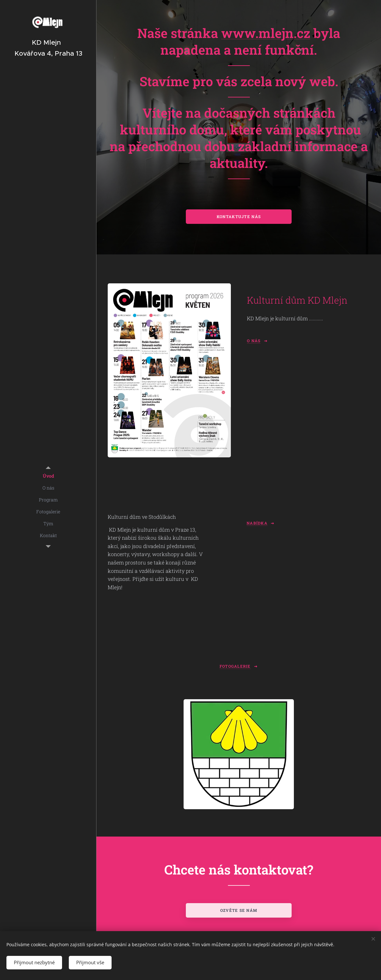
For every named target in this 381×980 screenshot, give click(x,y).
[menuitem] (48, 476)
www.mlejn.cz (266, 33)
